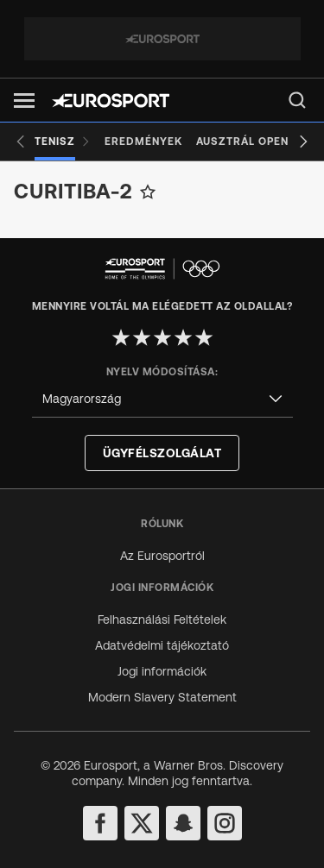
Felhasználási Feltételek (162, 620)
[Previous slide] (21, 142)
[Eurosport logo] (111, 101)
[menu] (297, 100)
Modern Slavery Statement (162, 697)
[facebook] (100, 823)
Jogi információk (162, 671)
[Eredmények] (143, 142)
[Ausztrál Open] (242, 142)
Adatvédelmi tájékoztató (162, 645)
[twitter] (142, 823)
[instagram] (225, 823)
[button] (24, 101)
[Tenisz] (63, 142)
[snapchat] (183, 823)
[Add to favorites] (148, 192)
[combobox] (162, 399)
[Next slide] (303, 142)
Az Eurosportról (162, 556)
